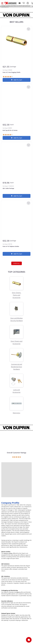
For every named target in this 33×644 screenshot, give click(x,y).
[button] (2, 3)
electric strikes (8, 553)
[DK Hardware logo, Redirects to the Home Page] (11, 3)
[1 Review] (8, 135)
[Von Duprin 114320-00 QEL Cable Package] (17, 157)
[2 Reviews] (8, 77)
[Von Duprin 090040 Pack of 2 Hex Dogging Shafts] (17, 41)
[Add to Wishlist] (29, 29)
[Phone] (24, 3)
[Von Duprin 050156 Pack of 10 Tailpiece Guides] (17, 215)
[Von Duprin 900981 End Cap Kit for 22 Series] (17, 99)
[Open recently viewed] (20, 3)
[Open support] (29, 640)
